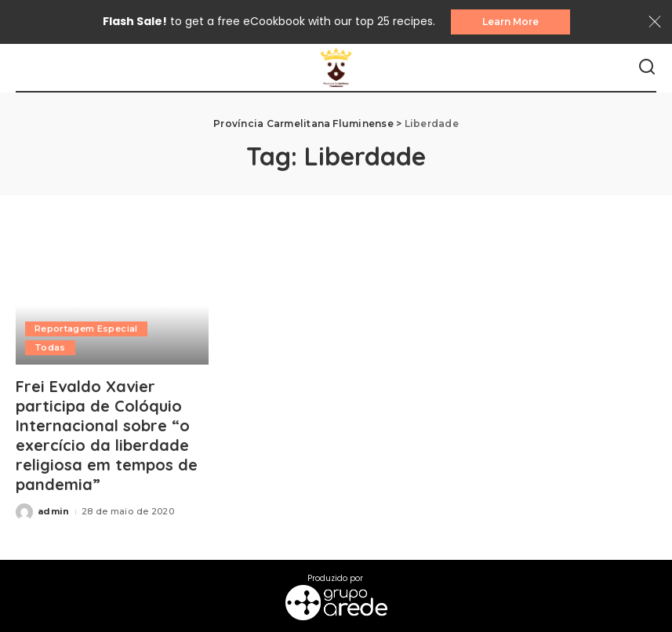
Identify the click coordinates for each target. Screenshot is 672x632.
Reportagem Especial (86, 329)
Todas (50, 347)
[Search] (647, 67)
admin (54, 511)
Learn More (510, 22)
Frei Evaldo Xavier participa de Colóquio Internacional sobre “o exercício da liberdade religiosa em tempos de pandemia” (107, 435)
